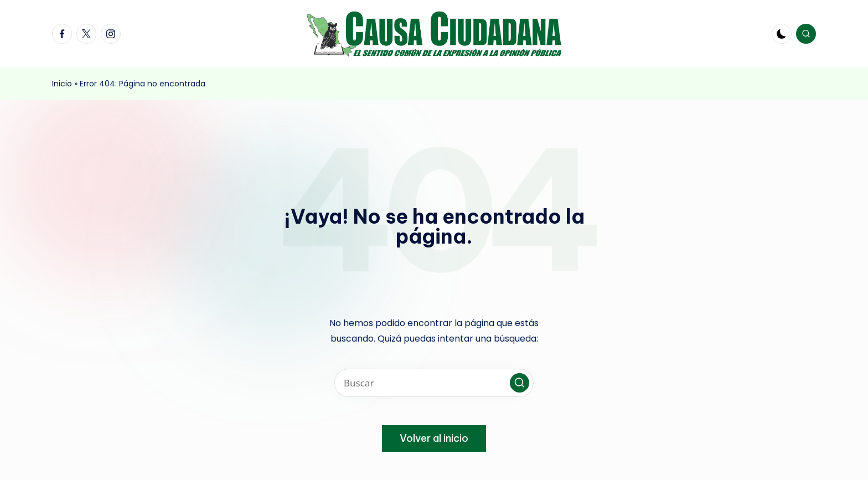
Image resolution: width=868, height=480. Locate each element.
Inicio (62, 84)
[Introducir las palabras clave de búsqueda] (434, 383)
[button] (520, 383)
